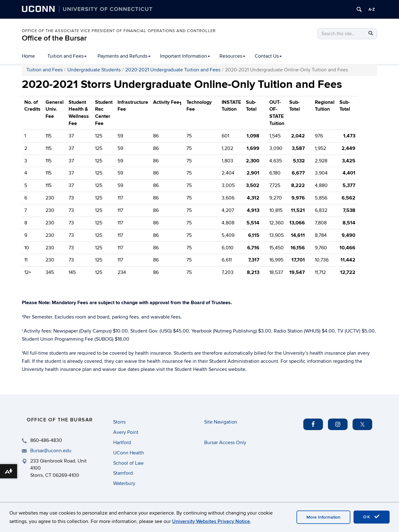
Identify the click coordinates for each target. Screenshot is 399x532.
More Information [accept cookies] (323, 517)
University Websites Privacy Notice (211, 521)
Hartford (122, 443)
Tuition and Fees (67, 56)
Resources (232, 56)
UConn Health (129, 453)
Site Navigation (221, 422)
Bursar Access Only (225, 443)
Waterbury (124, 483)
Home (28, 56)
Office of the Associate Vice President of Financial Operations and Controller (119, 31)
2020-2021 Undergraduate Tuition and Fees (173, 70)
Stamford (123, 473)
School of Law (128, 463)
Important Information (185, 56)
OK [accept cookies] (372, 517)
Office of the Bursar (54, 38)
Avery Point (126, 432)
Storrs (119, 422)
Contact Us (268, 56)
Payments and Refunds (124, 56)
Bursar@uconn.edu (51, 451)
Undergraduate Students (94, 70)
